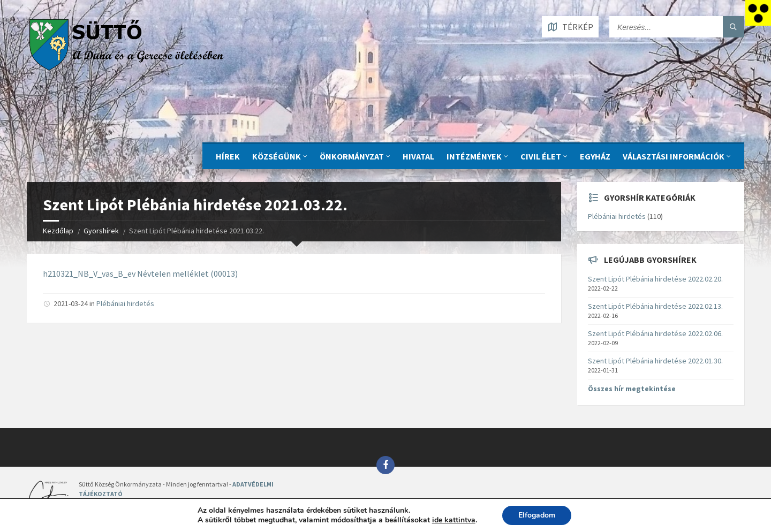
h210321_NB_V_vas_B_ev (89, 273)
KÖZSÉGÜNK (277, 156)
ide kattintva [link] (454, 520)
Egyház (595, 156)
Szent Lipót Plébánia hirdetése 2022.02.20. (655, 279)
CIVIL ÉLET (541, 156)
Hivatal (418, 156)
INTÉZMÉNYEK (474, 156)
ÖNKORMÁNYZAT (352, 156)
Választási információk (674, 156)
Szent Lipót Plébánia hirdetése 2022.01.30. (655, 361)
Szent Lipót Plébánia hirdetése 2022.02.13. (655, 306)
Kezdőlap (58, 231)
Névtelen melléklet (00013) (187, 273)
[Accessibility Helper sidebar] (758, 13)
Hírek (228, 156)
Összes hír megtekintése (632, 389)
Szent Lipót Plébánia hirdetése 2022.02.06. (655, 333)
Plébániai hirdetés (125, 303)
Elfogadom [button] (537, 515)
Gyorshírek (101, 231)
